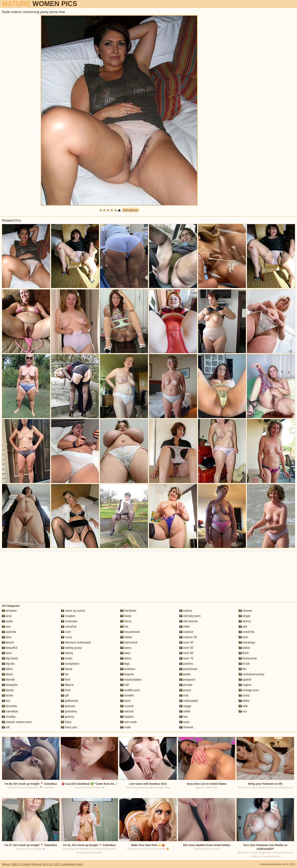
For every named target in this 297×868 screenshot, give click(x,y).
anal (7, 616)
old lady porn (190, 616)
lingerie (127, 674)
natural (127, 711)
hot (124, 627)
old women (189, 621)
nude (126, 727)
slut (243, 627)
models (127, 695)
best (7, 653)
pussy (185, 690)
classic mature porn (17, 722)
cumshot (69, 627)
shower (245, 611)
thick (244, 653)
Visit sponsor (131, 210)
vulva (244, 695)
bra (6, 701)
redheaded (189, 701)
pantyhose (188, 669)
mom (126, 701)
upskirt (245, 680)
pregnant (187, 680)
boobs (8, 690)
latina (126, 658)
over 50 (186, 648)
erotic (67, 658)
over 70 (186, 658)
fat (65, 674)
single (245, 616)
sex (184, 717)
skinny (245, 621)
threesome (248, 658)
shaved (186, 727)
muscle (127, 706)
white (244, 701)
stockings (247, 642)
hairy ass (69, 727)
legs (125, 664)
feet (65, 680)
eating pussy (71, 648)
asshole (9, 632)
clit (6, 727)
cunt (66, 632)
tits (243, 669)
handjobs (128, 611)
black (7, 674)
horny (126, 621)
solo (243, 637)
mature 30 (188, 637)
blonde (8, 680)
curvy (67, 637)
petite (185, 674)
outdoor (186, 632)
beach (8, 642)
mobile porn (130, 690)
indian (126, 637)
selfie (185, 711)
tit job (244, 664)
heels (126, 616)
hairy (66, 722)
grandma (69, 711)
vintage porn (249, 690)
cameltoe (10, 711)
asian (7, 621)
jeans (126, 648)
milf (125, 685)
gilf (65, 695)
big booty (10, 658)
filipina (67, 685)
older (185, 627)
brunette (9, 706)
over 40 (186, 642)
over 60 (186, 653)
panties (186, 664)
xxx (243, 711)
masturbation (131, 680)
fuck (66, 690)
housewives (130, 632)
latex (125, 653)
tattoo (244, 648)
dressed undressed (76, 642)
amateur (9, 611)
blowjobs (10, 685)
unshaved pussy (252, 674)
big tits (8, 664)
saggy (185, 706)
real (184, 695)
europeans (70, 664)
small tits (247, 632)
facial (66, 669)
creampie (69, 621)
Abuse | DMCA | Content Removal (22, 864)
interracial (129, 642)
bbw (7, 637)
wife (243, 706)
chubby (9, 717)
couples (68, 616)
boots (8, 695)
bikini (7, 669)
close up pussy (73, 611)
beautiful (10, 648)
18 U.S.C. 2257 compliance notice (63, 864)
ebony (67, 653)
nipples (127, 717)
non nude (129, 722)
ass (6, 627)
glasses (68, 706)
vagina (245, 685)
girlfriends (70, 701)
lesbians (128, 669)
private (186, 685)
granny (68, 717)
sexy (184, 722)
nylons (186, 611)
